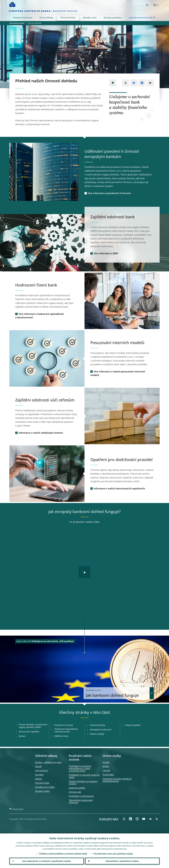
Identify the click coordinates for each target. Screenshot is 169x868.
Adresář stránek (17, 809)
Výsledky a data (90, 18)
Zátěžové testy (61, 736)
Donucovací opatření (29, 732)
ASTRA (106, 766)
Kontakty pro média (45, 787)
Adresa (38, 779)
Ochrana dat (75, 792)
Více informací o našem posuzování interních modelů (118, 373)
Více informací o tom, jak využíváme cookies (113, 854)
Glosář (38, 766)
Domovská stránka (17, 23)
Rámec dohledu (46, 18)
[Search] (133, 5)
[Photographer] (158, 71)
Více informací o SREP (106, 253)
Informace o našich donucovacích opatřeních (119, 488)
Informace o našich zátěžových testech (41, 433)
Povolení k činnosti (64, 725)
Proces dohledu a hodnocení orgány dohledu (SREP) (33, 726)
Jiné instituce (41, 771)
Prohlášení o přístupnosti (81, 796)
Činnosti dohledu (68, 18)
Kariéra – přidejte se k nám (48, 762)
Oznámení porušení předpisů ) (117, 780)
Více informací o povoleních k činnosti (109, 193)
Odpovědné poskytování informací (81, 801)
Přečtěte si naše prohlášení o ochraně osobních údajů (63, 854)
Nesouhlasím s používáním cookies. (122, 861)
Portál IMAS (108, 775)
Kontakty (39, 775)
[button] (151, 5)
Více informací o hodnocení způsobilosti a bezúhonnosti (40, 316)
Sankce (22, 736)
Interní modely (97, 734)
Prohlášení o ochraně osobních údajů (84, 776)
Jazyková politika (77, 788)
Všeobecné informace (23, 18)
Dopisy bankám (133, 725)
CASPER (106, 771)
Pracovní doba (42, 783)
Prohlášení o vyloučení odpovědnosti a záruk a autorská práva (80, 768)
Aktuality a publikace (113, 18)
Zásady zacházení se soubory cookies (83, 783)
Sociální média (42, 791)
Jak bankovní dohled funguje (117, 693)
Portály (106, 762)
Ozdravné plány (97, 725)
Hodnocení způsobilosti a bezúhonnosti (66, 730)
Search (147, 5)
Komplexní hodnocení (101, 730)
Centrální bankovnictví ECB (142, 18)
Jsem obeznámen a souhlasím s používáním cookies (47, 861)
